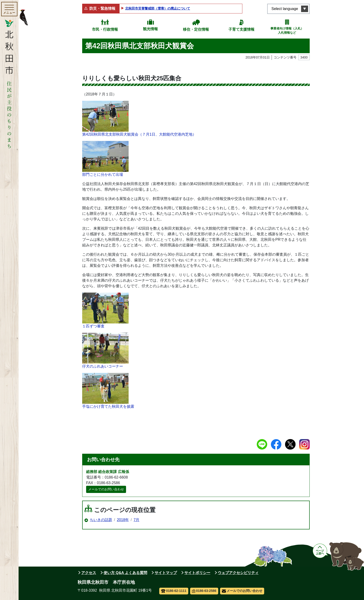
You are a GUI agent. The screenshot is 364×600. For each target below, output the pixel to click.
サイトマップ (166, 573)
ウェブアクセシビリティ (238, 573)
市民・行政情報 (105, 29)
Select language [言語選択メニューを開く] (285, 9)
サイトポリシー (197, 573)
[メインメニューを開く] (9, 9)
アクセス (89, 573)
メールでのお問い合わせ (106, 489)
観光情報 (150, 29)
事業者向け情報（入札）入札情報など (287, 31)
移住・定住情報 (196, 29)
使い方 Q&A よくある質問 (125, 573)
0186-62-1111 (174, 591)
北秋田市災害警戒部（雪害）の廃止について (158, 8)
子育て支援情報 (241, 29)
